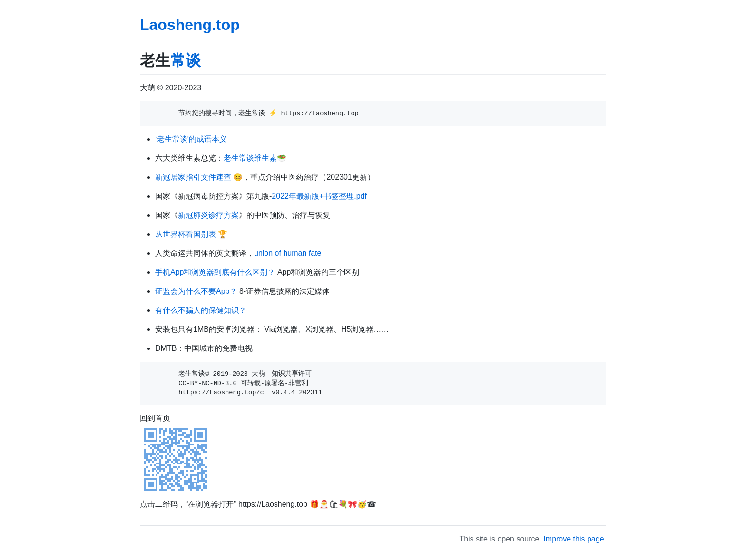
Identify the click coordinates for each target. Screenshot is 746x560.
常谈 (186, 60)
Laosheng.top (190, 25)
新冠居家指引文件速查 (193, 177)
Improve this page (574, 539)
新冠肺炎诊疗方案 (208, 215)
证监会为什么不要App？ (196, 291)
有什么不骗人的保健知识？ (201, 310)
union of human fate (288, 253)
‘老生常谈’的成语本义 (191, 139)
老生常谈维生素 (250, 158)
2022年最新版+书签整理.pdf (319, 196)
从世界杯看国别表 (186, 234)
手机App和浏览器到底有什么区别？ (215, 272)
